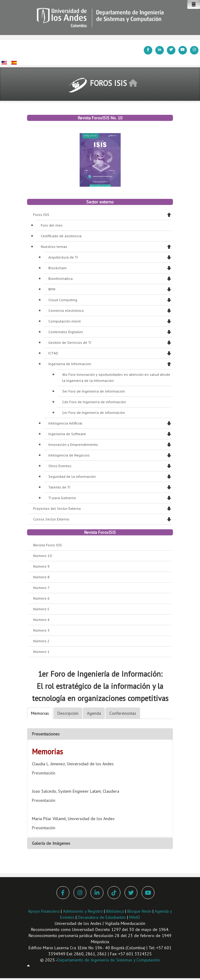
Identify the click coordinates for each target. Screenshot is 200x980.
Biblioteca (115, 911)
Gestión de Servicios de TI (70, 342)
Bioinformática (60, 278)
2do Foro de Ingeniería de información (94, 402)
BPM (52, 289)
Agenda (94, 713)
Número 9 (41, 566)
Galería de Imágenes (51, 843)
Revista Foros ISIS (48, 545)
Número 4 (41, 620)
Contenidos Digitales (66, 332)
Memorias (40, 713)
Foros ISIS (41, 215)
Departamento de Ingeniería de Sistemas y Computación (109, 960)
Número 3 (41, 630)
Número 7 (41, 588)
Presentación (44, 773)
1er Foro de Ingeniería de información (93, 412)
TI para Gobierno (62, 498)
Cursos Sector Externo (51, 519)
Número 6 (41, 598)
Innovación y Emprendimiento (73, 444)
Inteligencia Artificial (65, 423)
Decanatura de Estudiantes (102, 917)
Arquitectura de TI (63, 257)
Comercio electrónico (66, 310)
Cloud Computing (63, 300)
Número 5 (41, 609)
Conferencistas (123, 713)
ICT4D (53, 353)
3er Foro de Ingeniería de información (93, 391)
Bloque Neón (140, 911)
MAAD (135, 917)
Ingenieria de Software (67, 434)
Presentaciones (46, 734)
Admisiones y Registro (83, 911)
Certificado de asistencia (61, 236)
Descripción (68, 713)
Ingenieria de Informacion (70, 364)
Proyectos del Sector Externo (57, 508)
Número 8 (41, 577)
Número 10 (42, 556)
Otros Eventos (60, 466)
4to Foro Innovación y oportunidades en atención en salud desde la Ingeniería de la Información (116, 377)
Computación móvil (65, 321)
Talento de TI (59, 487)
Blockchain (57, 268)
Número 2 (41, 641)
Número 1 (41, 652)
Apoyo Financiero (44, 911)
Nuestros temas (54, 247)
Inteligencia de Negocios (69, 455)
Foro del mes (52, 225)
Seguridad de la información (72, 476)
